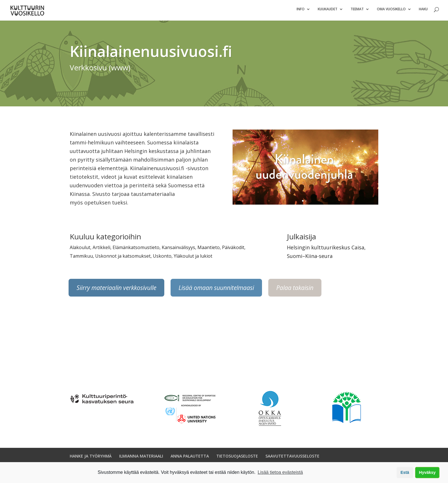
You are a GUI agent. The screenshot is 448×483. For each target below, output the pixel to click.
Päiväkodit (233, 250)
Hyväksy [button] (427, 472)
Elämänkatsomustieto (136, 250)
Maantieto (209, 250)
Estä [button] (405, 472)
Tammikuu (81, 258)
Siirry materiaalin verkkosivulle (116, 290)
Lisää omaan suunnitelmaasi (216, 290)
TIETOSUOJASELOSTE (237, 458)
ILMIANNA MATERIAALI (141, 458)
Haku (423, 12)
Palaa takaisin (295, 290)
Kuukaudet (328, 12)
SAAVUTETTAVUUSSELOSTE (292, 458)
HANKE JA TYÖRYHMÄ (91, 458)
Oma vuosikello (391, 12)
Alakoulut (80, 250)
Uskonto (162, 258)
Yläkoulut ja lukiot (193, 258)
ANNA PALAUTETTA (190, 458)
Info (301, 12)
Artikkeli (101, 250)
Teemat (357, 12)
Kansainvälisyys (178, 250)
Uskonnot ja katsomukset (123, 258)
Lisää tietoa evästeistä (280, 472)
